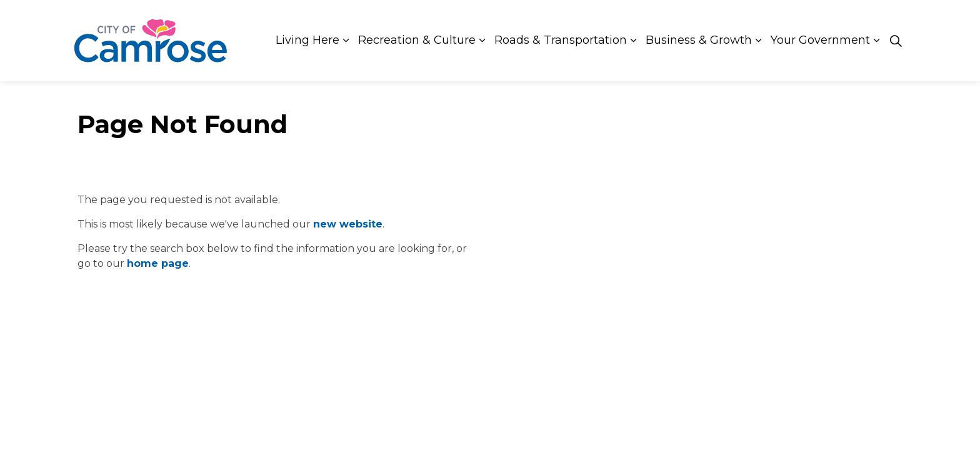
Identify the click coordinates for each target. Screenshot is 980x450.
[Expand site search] (896, 41)
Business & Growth (699, 40)
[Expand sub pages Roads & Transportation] (633, 41)
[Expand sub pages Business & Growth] (758, 41)
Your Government (820, 40)
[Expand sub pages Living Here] (346, 41)
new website (348, 224)
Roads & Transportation (561, 40)
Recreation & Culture (417, 40)
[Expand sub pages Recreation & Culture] (482, 41)
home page (158, 263)
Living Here (307, 40)
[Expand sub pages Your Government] (876, 41)
